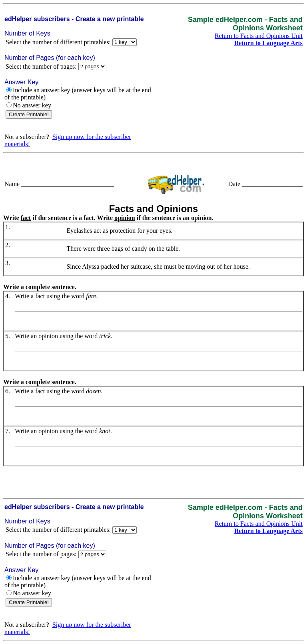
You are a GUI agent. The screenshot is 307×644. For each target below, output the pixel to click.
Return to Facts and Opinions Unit (259, 36)
